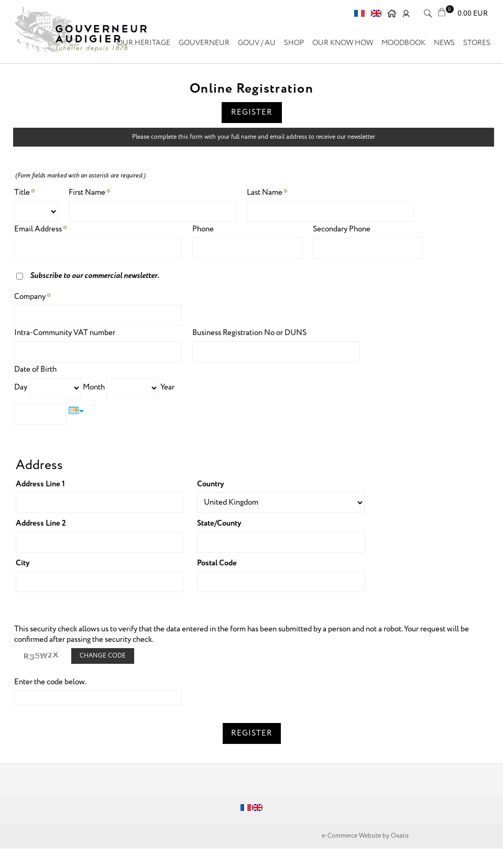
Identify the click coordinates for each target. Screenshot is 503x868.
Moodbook (403, 43)
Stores (477, 43)
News (444, 43)
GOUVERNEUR (204, 43)
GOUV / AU (257, 43)
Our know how (343, 43)
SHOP (294, 43)
